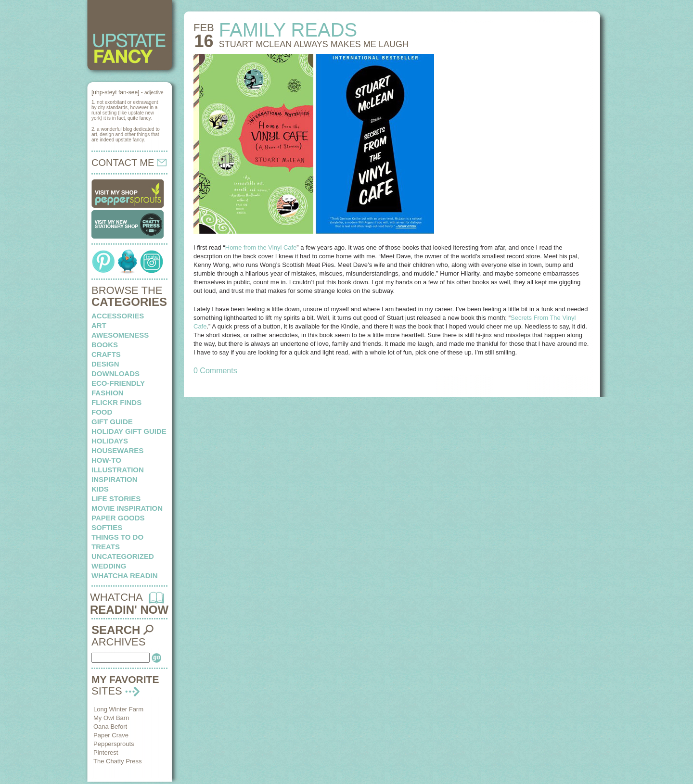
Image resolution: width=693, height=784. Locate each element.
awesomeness (120, 335)
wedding (109, 566)
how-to (106, 460)
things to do (117, 537)
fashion (108, 393)
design (105, 364)
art (99, 325)
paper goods (118, 518)
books (105, 345)
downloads (115, 373)
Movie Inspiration (127, 508)
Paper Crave (111, 735)
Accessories (118, 316)
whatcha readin (124, 575)
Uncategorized (123, 556)
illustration (118, 470)
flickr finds (116, 402)
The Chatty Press (117, 761)
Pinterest (106, 752)
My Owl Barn (111, 718)
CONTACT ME (129, 163)
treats (106, 547)
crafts (106, 354)
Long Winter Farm (118, 709)
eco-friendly (118, 383)
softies (107, 527)
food (102, 412)
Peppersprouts (114, 744)
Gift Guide (112, 422)
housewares (117, 450)
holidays (110, 441)
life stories (116, 499)
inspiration (115, 479)
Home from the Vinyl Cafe (261, 247)
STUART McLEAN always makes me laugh (314, 44)
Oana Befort (110, 727)
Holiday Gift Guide (129, 431)
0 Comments (215, 371)
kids (100, 489)
